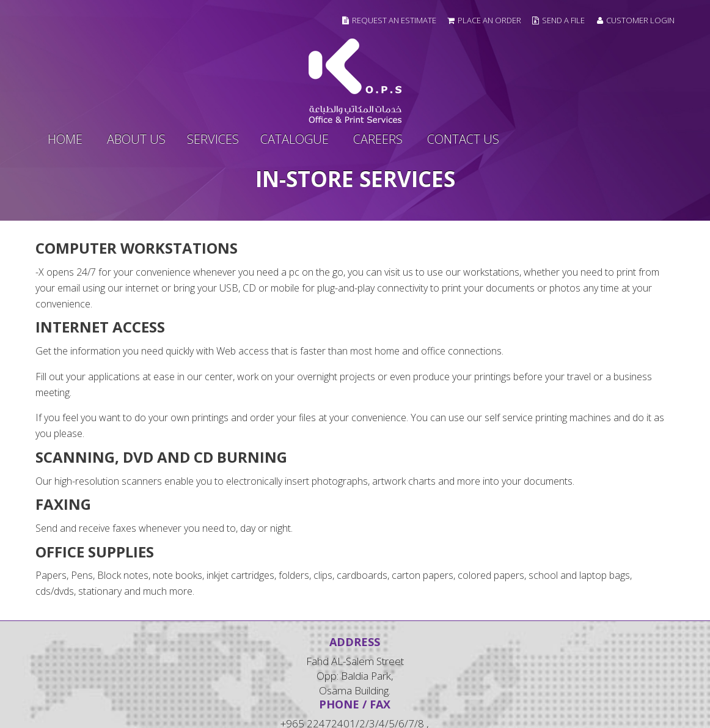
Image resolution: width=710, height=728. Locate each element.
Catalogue (295, 139)
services (213, 139)
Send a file (563, 20)
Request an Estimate (394, 20)
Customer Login (636, 20)
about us (136, 139)
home (65, 139)
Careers (378, 139)
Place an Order (489, 20)
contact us (463, 139)
